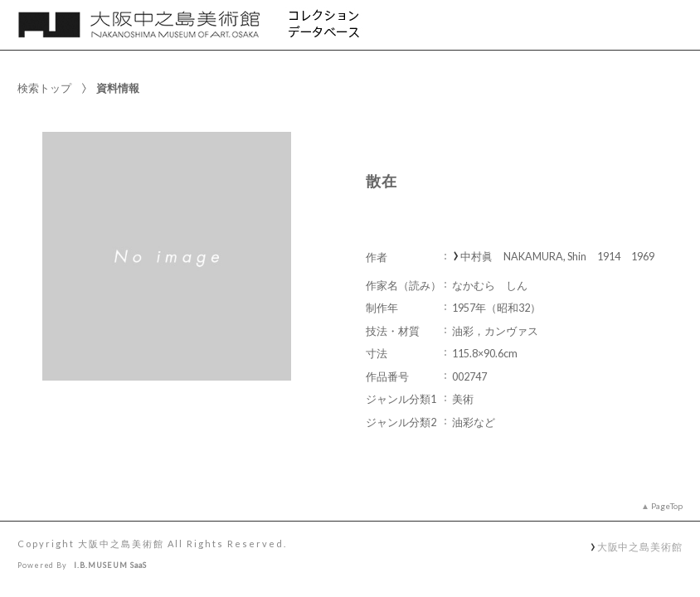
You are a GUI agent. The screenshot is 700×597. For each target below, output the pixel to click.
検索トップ (44, 88)
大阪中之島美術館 (640, 546)
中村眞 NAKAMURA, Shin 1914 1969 (557, 257)
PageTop (667, 506)
